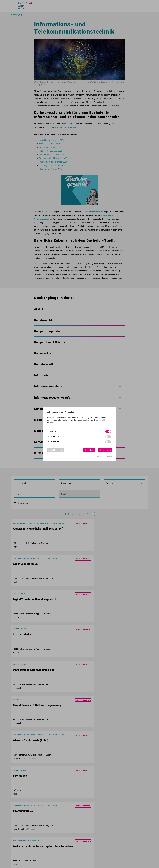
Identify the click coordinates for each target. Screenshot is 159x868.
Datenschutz (98, 456)
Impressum (108, 456)
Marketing (54, 442)
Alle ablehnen (89, 450)
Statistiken (54, 436)
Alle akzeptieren (105, 450)
